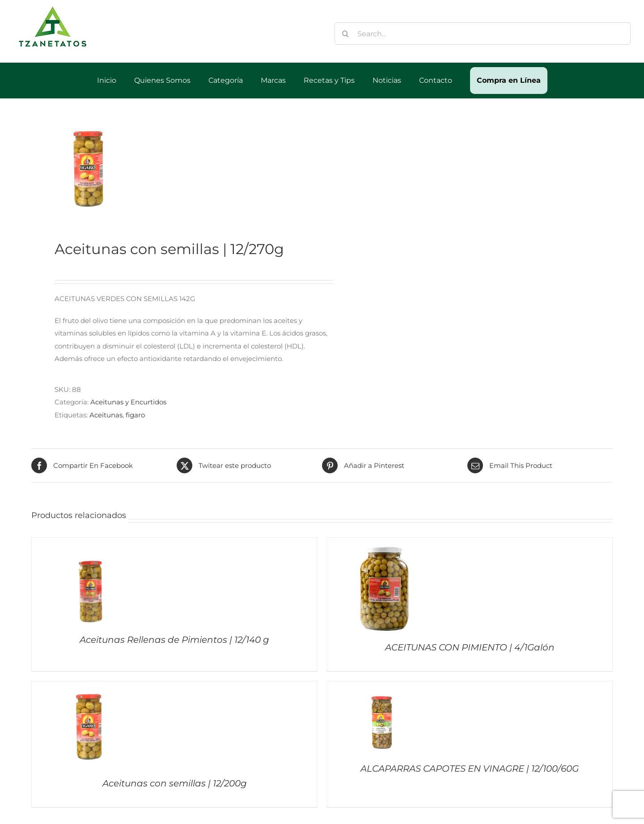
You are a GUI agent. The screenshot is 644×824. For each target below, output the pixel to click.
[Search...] (483, 34)
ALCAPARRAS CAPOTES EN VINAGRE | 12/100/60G (470, 769)
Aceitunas (106, 415)
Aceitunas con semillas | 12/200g (175, 783)
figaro (135, 415)
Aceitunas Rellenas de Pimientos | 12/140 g (174, 640)
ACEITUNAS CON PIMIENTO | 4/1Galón (470, 647)
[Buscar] (346, 34)
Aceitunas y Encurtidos (128, 402)
